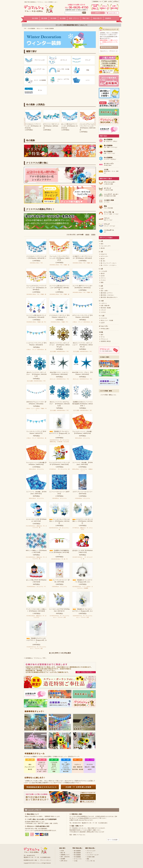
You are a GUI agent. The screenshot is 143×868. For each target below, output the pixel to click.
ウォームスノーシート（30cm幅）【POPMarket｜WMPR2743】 (83, 432)
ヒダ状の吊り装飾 (110, 183)
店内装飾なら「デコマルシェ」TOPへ (36, 658)
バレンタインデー (106, 246)
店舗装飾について (98, 1)
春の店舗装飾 (77, 851)
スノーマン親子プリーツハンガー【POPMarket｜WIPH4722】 (82, 287)
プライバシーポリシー (46, 860)
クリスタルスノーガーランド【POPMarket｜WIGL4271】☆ (59, 316)
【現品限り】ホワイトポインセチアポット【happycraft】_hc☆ (36, 640)
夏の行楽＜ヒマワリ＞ (107, 293)
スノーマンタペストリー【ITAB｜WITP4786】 (59, 581)
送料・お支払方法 (65, 857)
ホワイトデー (105, 256)
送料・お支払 (108, 1)
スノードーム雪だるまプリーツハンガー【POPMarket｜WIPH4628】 (59, 288)
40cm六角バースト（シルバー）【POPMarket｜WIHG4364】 (59, 373)
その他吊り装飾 (91, 857)
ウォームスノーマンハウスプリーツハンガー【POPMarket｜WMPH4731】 (59, 258)
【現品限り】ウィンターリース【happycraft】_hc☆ (82, 581)
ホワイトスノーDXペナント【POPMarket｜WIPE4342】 (51, 126)
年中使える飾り (109, 164)
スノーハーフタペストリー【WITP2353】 (59, 493)
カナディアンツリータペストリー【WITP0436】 (82, 493)
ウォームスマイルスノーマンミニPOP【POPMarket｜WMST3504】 (59, 463)
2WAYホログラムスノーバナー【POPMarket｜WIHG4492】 (36, 403)
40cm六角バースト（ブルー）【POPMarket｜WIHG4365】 (82, 373)
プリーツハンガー (91, 851)
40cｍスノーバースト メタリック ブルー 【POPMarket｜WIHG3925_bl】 (36, 374)
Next (25, 122)
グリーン (103, 278)
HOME (62, 851)
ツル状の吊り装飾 (108, 189)
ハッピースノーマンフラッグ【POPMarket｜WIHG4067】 (36, 344)
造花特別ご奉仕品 (106, 341)
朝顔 (102, 282)
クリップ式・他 (91, 861)
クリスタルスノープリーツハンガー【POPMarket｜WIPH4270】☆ (36, 257)
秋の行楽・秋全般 (106, 308)
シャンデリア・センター (93, 855)
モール (103, 337)
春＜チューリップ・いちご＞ (109, 263)
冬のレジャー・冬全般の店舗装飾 (45, 28)
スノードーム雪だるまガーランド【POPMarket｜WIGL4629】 (36, 316)
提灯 (102, 335)
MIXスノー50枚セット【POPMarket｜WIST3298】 (36, 551)
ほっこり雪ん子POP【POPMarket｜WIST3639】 (36, 581)
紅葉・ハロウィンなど (109, 152)
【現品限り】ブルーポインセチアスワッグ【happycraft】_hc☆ (59, 433)
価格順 (87, 235)
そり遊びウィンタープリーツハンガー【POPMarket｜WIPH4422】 (82, 257)
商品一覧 (63, 853)
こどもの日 (104, 271)
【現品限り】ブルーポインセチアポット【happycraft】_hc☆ (83, 610)
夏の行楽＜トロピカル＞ (108, 295)
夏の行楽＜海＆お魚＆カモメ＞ (109, 297)
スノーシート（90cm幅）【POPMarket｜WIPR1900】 (83, 463)
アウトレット (105, 339)
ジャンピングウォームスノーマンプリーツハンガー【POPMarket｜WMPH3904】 (88, 127)
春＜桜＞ (103, 261)
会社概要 (63, 859)
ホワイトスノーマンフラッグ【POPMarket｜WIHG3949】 (83, 316)
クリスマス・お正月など (110, 158)
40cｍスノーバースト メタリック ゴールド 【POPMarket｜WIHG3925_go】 (59, 345)
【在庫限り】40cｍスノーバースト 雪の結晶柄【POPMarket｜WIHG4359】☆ (83, 404)
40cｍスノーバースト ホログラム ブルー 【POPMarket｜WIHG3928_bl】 (59, 404)
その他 (76, 861)
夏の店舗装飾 (77, 853)
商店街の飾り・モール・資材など (111, 171)
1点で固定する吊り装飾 (111, 195)
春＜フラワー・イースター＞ (109, 265)
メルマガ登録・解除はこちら (108, 395)
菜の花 (103, 248)
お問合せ (116, 1)
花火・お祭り (105, 291)
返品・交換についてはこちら (77, 835)
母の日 (103, 273)
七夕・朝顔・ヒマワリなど (111, 146)
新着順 (93, 235)
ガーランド (89, 853)
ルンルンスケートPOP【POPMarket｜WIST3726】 (36, 520)
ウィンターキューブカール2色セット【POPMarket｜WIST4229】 (59, 521)
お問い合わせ (64, 861)
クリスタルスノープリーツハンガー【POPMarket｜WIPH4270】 (33, 126)
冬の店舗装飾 (32, 28)
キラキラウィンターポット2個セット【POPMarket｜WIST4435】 (83, 521)
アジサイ (103, 280)
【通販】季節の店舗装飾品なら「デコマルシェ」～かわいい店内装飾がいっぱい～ (41, 2)
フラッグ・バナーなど (109, 225)
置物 (88, 859)
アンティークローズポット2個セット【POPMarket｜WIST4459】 (36, 610)
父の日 (103, 276)
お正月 (103, 323)
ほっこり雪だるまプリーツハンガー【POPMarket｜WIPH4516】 (69, 126)
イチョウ (103, 310)
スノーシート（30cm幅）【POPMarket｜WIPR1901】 (36, 493)
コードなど (109, 201)
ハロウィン (104, 303)
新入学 (103, 259)
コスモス (103, 312)
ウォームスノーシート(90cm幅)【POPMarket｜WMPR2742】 (36, 463)
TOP (25, 28)
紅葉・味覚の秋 (105, 305)
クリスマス (104, 318)
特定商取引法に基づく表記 (30, 860)
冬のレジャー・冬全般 (107, 320)
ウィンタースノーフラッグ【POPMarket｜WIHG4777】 (36, 432)
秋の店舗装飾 (77, 855)
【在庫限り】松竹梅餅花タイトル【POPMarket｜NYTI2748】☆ (59, 552)
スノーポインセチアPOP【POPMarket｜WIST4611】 (59, 610)
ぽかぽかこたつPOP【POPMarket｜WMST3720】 (82, 551)
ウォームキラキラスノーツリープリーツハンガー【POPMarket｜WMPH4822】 (36, 288)
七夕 (102, 288)
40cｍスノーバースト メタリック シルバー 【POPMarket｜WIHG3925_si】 (82, 345)
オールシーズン (78, 859)
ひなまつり (104, 254)
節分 (102, 244)
